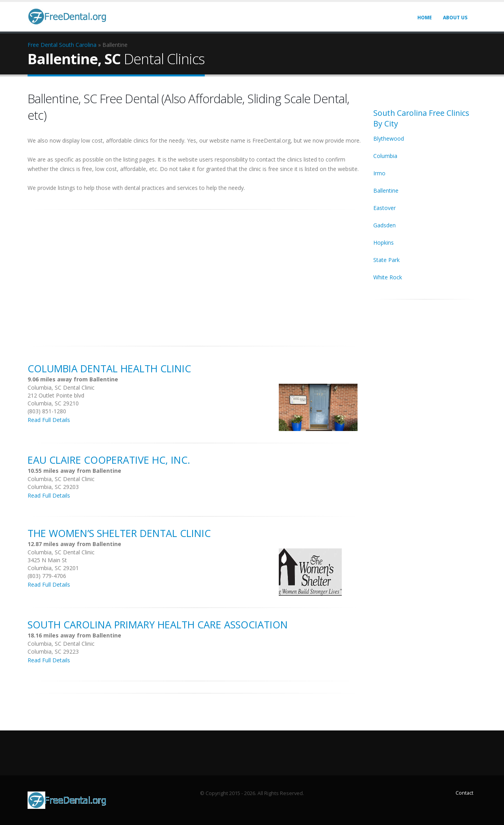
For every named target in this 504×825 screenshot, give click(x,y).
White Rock (388, 277)
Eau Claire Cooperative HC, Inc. (109, 460)
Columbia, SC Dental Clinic (61, 387)
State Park (386, 260)
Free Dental (43, 45)
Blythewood (389, 138)
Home (425, 18)
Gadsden (384, 225)
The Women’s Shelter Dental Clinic (119, 533)
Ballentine (386, 190)
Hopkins (384, 242)
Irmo (379, 173)
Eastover (384, 208)
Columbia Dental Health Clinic (109, 368)
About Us (455, 18)
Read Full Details (49, 420)
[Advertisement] (195, 273)
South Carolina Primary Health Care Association (158, 624)
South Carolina (78, 45)
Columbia (385, 156)
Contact (464, 793)
